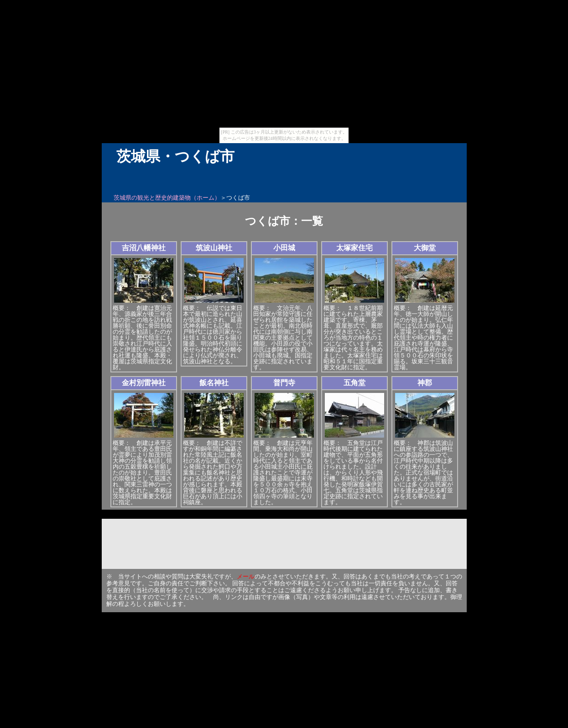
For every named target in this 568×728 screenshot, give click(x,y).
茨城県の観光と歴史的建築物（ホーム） (167, 198)
